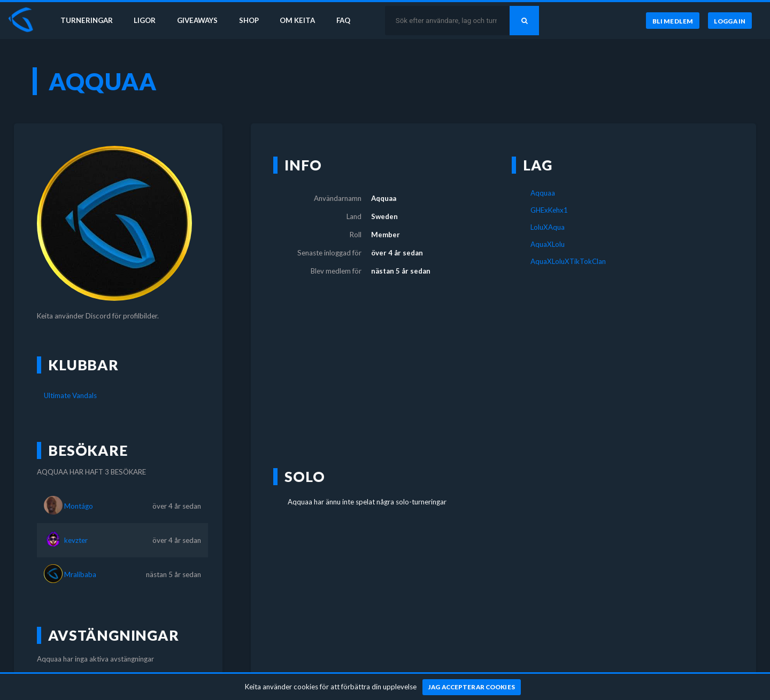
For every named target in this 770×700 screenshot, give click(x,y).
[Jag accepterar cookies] (472, 687)
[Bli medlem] (672, 21)
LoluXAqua (548, 227)
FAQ (343, 20)
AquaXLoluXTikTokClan (568, 261)
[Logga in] (730, 21)
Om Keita (297, 20)
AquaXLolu (548, 244)
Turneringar (87, 20)
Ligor (145, 20)
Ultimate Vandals (70, 395)
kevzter (76, 540)
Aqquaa (543, 193)
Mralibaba (80, 574)
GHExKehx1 (549, 210)
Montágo (79, 506)
